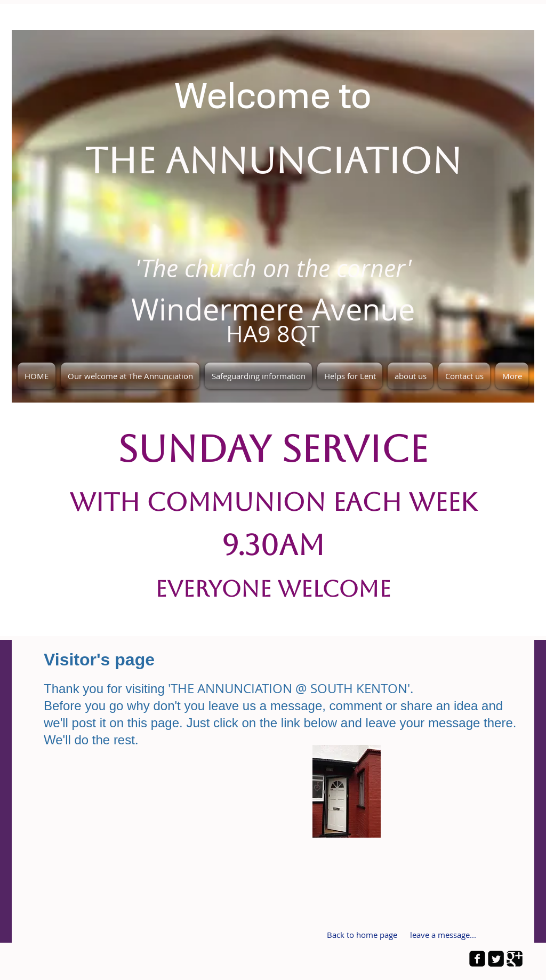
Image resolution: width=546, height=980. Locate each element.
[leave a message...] (443, 935)
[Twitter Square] (496, 959)
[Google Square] (515, 959)
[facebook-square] (477, 959)
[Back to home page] (362, 935)
